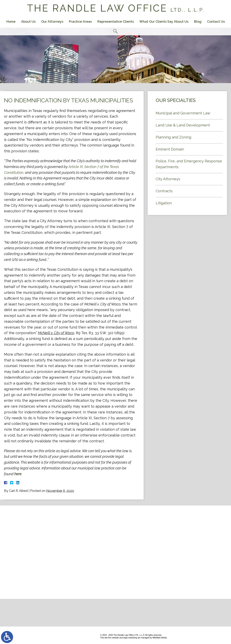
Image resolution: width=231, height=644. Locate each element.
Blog (198, 22)
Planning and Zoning (173, 137)
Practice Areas (80, 22)
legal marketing (130, 638)
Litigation (164, 203)
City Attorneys (168, 179)
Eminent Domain (170, 149)
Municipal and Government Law (183, 113)
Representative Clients (116, 22)
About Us (28, 22)
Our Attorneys (52, 22)
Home (11, 22)
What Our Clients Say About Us (164, 22)
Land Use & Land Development (183, 125)
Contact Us (216, 22)
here (18, 474)
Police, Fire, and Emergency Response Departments (189, 164)
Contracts (164, 191)
